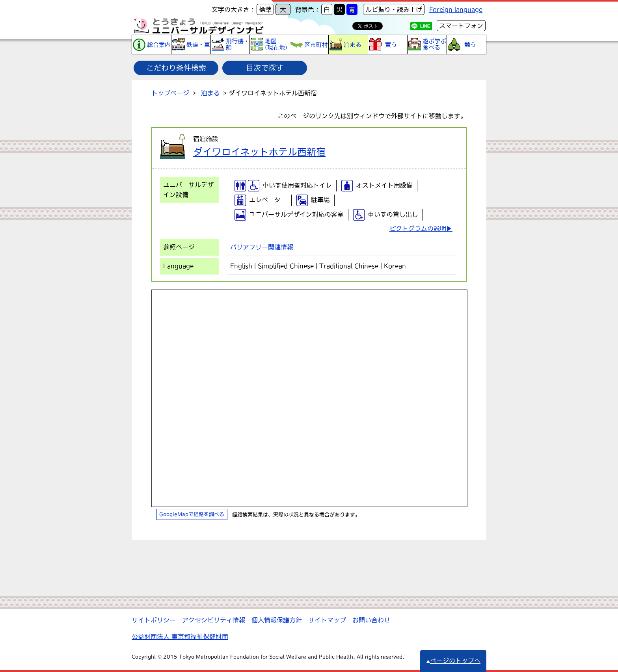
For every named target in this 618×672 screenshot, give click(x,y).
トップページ (170, 93)
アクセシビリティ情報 (214, 620)
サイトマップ (327, 620)
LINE (425, 26)
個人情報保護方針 (277, 620)
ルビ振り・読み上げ (394, 9)
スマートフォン (461, 26)
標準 (265, 9)
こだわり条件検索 (176, 68)
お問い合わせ (371, 620)
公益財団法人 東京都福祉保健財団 (180, 637)
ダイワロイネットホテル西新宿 (259, 152)
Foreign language (456, 9)
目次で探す (265, 68)
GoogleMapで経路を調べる (192, 515)
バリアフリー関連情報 (262, 247)
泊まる (210, 93)
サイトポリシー (154, 620)
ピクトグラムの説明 (418, 228)
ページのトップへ (453, 661)
